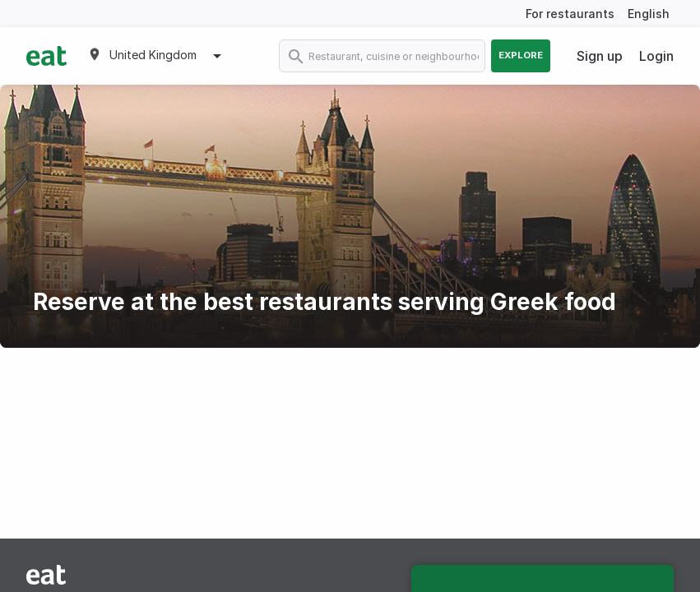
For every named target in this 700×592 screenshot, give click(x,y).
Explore (521, 55)
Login (656, 56)
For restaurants (570, 14)
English (649, 14)
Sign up (600, 56)
